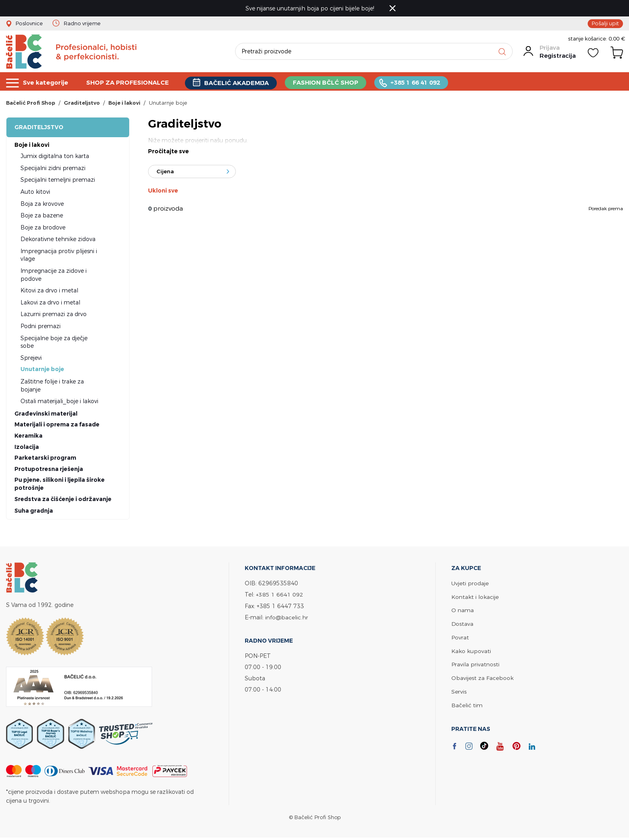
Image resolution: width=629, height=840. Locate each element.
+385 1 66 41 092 (417, 82)
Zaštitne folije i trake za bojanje (52, 387)
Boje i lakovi (32, 146)
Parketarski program (45, 459)
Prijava (549, 49)
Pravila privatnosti (475, 664)
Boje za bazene (42, 216)
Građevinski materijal (46, 415)
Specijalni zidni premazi (53, 169)
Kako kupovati (471, 650)
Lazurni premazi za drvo (54, 315)
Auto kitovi (35, 193)
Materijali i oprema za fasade (57, 426)
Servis (459, 690)
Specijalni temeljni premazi (58, 181)
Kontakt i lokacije (475, 598)
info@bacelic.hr (287, 618)
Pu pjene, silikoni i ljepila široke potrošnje (60, 485)
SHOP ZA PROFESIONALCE (128, 82)
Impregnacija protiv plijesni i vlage (59, 256)
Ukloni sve (163, 192)
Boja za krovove (42, 205)
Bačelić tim (467, 703)
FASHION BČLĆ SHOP (327, 82)
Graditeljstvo (39, 128)
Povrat (460, 637)
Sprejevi (31, 359)
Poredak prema (606, 210)
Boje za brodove (43, 228)
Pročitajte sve (168, 153)
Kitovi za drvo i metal (49, 291)
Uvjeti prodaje (470, 584)
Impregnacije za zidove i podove (54, 276)
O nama (463, 611)
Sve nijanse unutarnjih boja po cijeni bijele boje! (311, 8)
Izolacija (27, 448)
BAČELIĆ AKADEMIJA (238, 83)
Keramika (28, 437)
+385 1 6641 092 (280, 596)
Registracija (557, 57)
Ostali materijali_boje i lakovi (59, 402)
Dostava (463, 624)
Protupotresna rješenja (49, 470)
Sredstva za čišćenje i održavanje (63, 500)
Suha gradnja (34, 512)
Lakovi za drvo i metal (50, 303)
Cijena (165, 173)
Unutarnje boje (42, 370)
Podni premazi (41, 327)
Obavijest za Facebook (482, 677)
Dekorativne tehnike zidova (58, 240)
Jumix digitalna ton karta (55, 157)
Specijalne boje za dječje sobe (54, 343)
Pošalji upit (605, 23)
